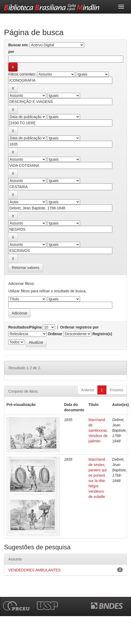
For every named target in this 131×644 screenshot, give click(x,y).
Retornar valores (26, 268)
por (11, 52)
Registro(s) (102, 334)
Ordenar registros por (79, 327)
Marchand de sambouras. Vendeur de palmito (98, 430)
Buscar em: (18, 45)
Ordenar (55, 334)
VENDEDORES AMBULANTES (34, 570)
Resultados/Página (25, 327)
